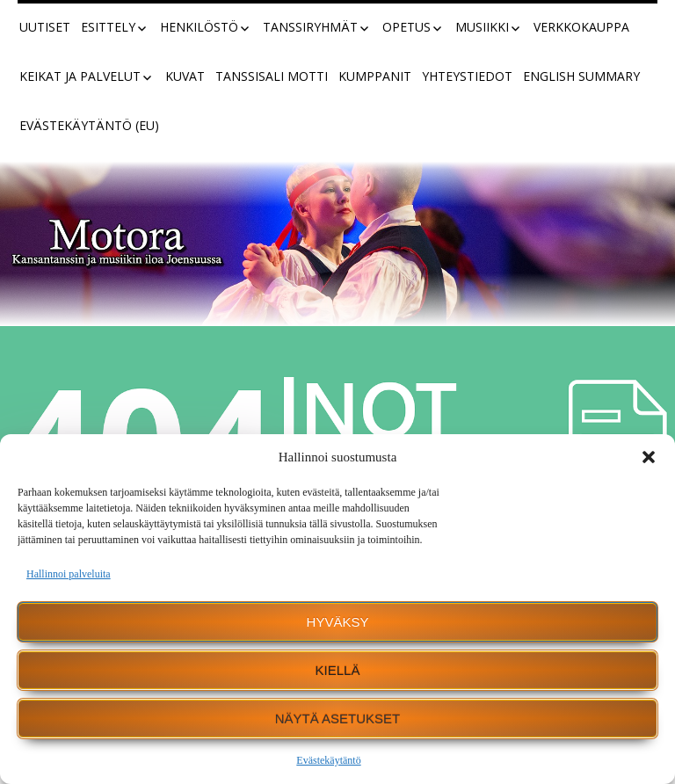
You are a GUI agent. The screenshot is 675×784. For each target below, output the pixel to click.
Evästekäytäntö (328, 760)
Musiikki (482, 27)
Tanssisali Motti (272, 76)
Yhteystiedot (467, 76)
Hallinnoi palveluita (69, 574)
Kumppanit (375, 76)
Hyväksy (338, 622)
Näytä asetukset (338, 719)
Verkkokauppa (581, 27)
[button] (649, 457)
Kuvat (185, 76)
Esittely (108, 27)
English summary (581, 76)
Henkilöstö (199, 27)
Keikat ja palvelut (80, 76)
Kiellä (338, 670)
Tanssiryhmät (310, 27)
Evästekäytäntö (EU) (89, 125)
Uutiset (45, 27)
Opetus (406, 27)
